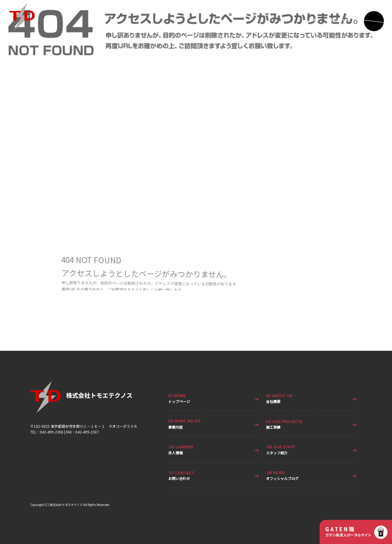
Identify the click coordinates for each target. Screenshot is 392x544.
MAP (315, 20)
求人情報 (175, 453)
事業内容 (175, 427)
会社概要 (273, 401)
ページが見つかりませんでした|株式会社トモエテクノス (47, 161)
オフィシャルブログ (282, 478)
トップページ (179, 401)
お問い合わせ (337, 20)
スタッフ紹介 (277, 453)
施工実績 (273, 427)
